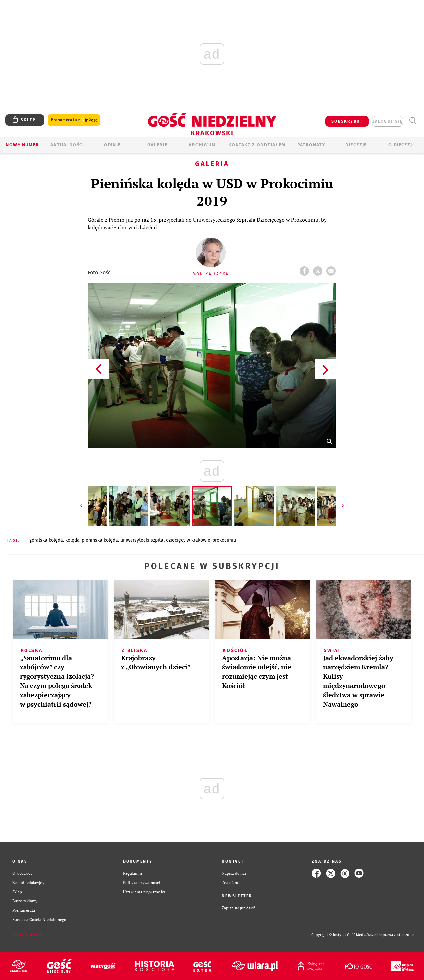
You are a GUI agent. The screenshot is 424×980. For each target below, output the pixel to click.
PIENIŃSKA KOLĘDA (100, 540)
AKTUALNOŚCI (67, 145)
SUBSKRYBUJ (347, 121)
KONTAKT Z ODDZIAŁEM (257, 145)
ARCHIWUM (202, 145)
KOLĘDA (72, 540)
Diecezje (356, 145)
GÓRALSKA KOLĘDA (46, 540)
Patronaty (311, 145)
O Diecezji (401, 145)
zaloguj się (388, 121)
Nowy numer (22, 145)
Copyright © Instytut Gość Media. (339, 935)
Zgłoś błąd (27, 935)
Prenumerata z (74, 120)
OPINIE (112, 145)
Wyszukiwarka (413, 120)
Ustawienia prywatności (144, 892)
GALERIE (158, 145)
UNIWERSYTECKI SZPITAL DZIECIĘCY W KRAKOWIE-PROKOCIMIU (178, 540)
